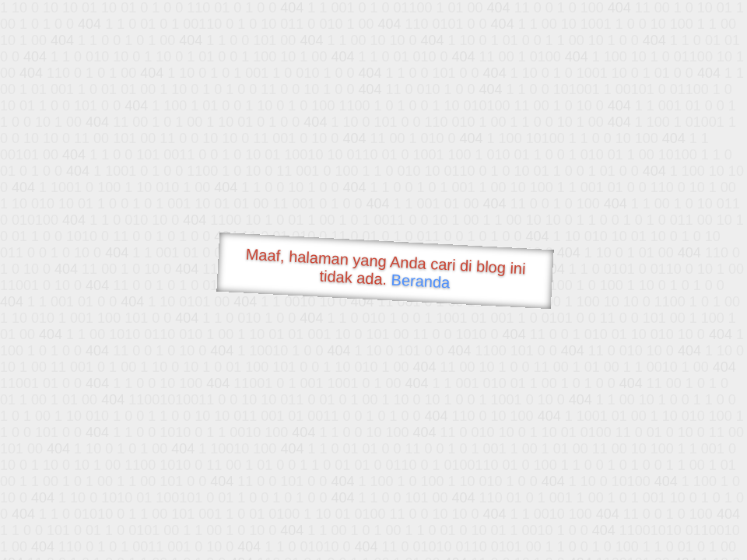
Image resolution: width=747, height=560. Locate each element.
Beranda (421, 281)
